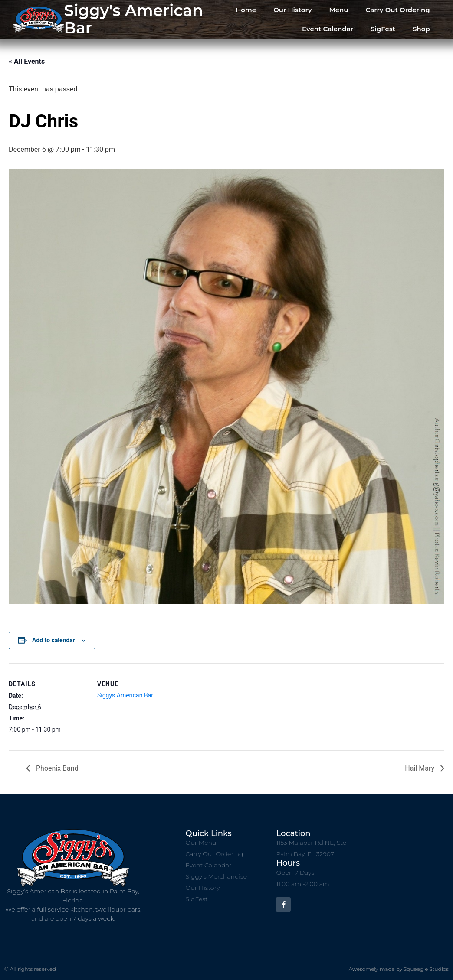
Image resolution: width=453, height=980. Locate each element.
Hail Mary (420, 768)
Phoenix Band (56, 768)
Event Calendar (328, 29)
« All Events (27, 61)
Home (246, 10)
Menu (338, 10)
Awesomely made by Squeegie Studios (399, 969)
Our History (292, 10)
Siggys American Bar (125, 695)
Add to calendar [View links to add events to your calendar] (54, 640)
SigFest (383, 29)
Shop (421, 29)
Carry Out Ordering (398, 10)
